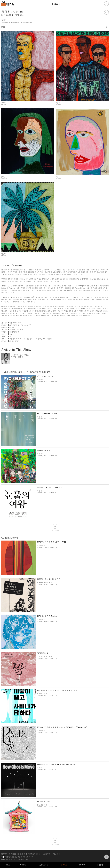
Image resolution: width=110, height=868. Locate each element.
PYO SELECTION (45, 376)
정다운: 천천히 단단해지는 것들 (52, 542)
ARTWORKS (44, 865)
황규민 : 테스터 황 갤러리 (49, 579)
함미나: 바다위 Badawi (48, 616)
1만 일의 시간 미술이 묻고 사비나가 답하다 (57, 690)
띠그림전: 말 (43, 653)
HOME (8, 865)
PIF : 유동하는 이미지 (47, 413)
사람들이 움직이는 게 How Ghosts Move (56, 764)
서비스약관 (46, 854)
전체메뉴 (106, 4)
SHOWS (64, 865)
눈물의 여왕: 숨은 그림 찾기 (50, 487)
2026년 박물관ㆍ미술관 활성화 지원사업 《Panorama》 (63, 727)
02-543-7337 (14, 341)
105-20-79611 (28, 857)
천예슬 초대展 (43, 801)
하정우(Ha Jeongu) (20, 355)
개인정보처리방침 (34, 854)
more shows (55, 530)
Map (3, 27)
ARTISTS (23, 865)
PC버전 (56, 854)
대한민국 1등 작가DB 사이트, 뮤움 (13, 854)
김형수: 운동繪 (44, 450)
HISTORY (81, 865)
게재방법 (100, 865)
